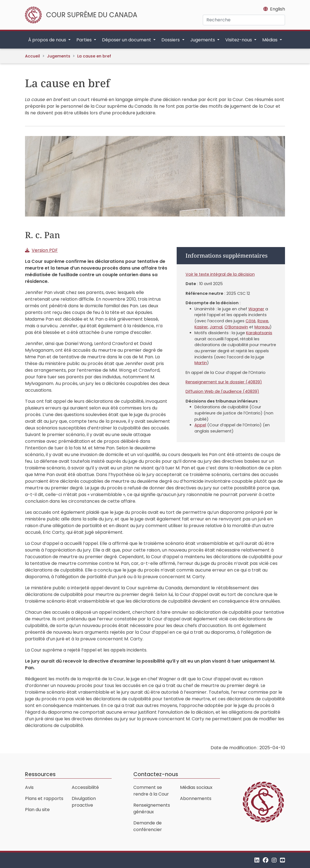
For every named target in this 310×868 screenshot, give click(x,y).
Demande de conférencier (148, 826)
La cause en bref (94, 56)
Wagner (256, 309)
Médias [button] (270, 40)
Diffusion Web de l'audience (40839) (222, 391)
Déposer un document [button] (127, 40)
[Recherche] (244, 20)
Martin (201, 363)
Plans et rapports (44, 798)
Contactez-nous (156, 774)
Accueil (32, 56)
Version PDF (45, 250)
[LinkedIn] (257, 860)
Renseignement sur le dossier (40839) (224, 382)
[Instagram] (274, 860)
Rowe (263, 321)
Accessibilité (85, 787)
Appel (200, 425)
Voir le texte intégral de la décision (220, 274)
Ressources (40, 774)
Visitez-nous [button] (239, 40)
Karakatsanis (259, 333)
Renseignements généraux (152, 808)
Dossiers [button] (171, 40)
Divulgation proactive (84, 802)
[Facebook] (266, 860)
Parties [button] (85, 40)
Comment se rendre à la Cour (151, 791)
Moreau (262, 327)
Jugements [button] (203, 40)
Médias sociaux (196, 787)
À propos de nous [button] (48, 40)
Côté (251, 321)
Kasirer (201, 327)
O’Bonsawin (236, 327)
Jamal (216, 327)
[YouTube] (282, 860)
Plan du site (37, 810)
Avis (29, 787)
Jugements (59, 56)
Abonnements (196, 798)
